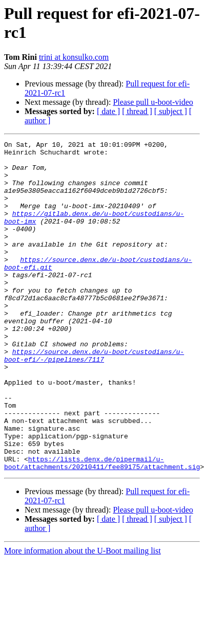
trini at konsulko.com (74, 57)
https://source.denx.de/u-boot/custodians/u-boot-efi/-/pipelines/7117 (94, 399)
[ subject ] (171, 111)
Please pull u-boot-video (153, 102)
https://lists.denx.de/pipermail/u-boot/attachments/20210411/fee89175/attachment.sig (102, 528)
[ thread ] (137, 111)
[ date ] (108, 111)
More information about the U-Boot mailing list (83, 617)
